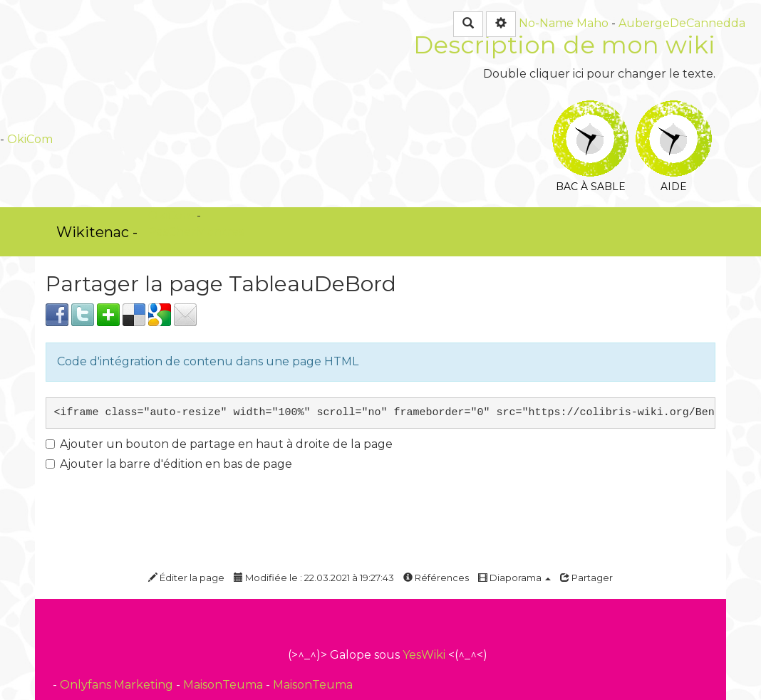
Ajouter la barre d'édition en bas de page (169, 464)
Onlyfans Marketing (118, 685)
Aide (674, 110)
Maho (592, 23)
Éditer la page (186, 578)
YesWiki (424, 655)
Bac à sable (590, 110)
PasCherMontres (196, 232)
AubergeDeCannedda (682, 23)
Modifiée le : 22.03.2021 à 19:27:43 (314, 578)
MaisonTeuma (224, 685)
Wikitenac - (97, 232)
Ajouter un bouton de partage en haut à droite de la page (219, 444)
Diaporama (514, 578)
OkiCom (30, 139)
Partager (586, 578)
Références (436, 578)
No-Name (546, 23)
